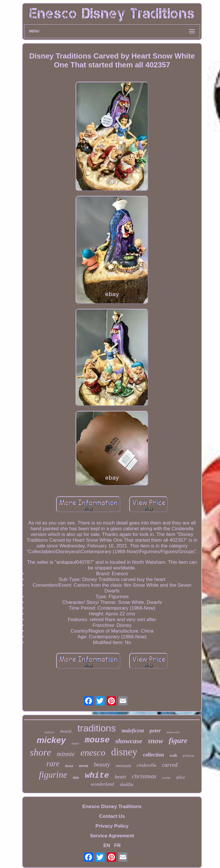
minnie (66, 754)
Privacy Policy (112, 826)
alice (181, 777)
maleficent (133, 731)
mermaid (123, 766)
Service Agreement (112, 836)
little (76, 778)
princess (188, 756)
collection (153, 755)
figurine (53, 775)
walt (173, 755)
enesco (93, 752)
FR (118, 845)
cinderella (146, 765)
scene (166, 778)
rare (53, 764)
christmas (144, 776)
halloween (173, 732)
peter (155, 731)
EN (107, 845)
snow (155, 741)
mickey (51, 740)
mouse (97, 740)
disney (124, 752)
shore (40, 752)
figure (178, 741)
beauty (102, 764)
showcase (129, 741)
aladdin (126, 784)
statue (75, 743)
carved (170, 765)
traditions (97, 728)
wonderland (102, 784)
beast (69, 766)
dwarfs (66, 731)
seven (84, 766)
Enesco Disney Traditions (112, 806)
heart (120, 777)
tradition (50, 732)
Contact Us (112, 816)
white (97, 776)
